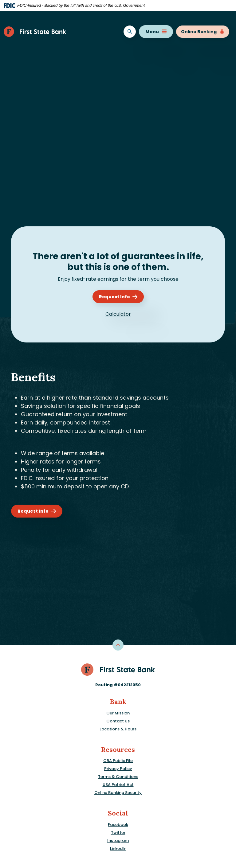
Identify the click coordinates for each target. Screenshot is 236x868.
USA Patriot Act (118, 785)
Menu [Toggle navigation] (156, 32)
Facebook (118, 825)
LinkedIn (118, 848)
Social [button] (118, 813)
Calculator (118, 314)
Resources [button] (118, 750)
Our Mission (118, 713)
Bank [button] (118, 702)
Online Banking (203, 32)
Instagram (118, 841)
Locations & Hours (118, 729)
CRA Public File (118, 761)
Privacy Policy (118, 769)
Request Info (114, 297)
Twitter (118, 833)
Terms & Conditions (118, 777)
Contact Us (118, 721)
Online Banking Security (118, 793)
